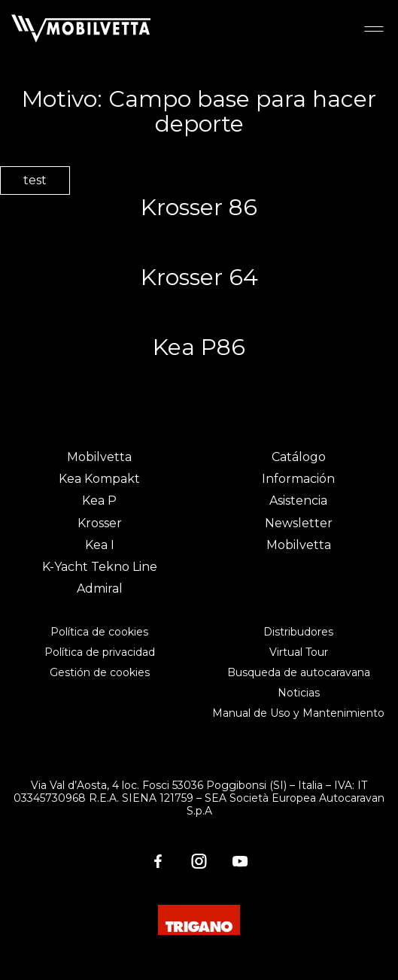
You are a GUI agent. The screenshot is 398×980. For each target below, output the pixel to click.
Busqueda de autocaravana (299, 672)
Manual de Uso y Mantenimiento (298, 713)
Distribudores (298, 632)
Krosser (100, 523)
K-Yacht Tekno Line (100, 567)
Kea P (99, 501)
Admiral (100, 589)
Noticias (299, 693)
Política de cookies (99, 632)
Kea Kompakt (99, 479)
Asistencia (298, 501)
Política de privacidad (100, 652)
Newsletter (299, 523)
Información (298, 479)
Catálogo (299, 457)
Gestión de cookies (100, 672)
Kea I (100, 545)
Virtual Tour (299, 652)
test (35, 180)
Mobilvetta (99, 457)
